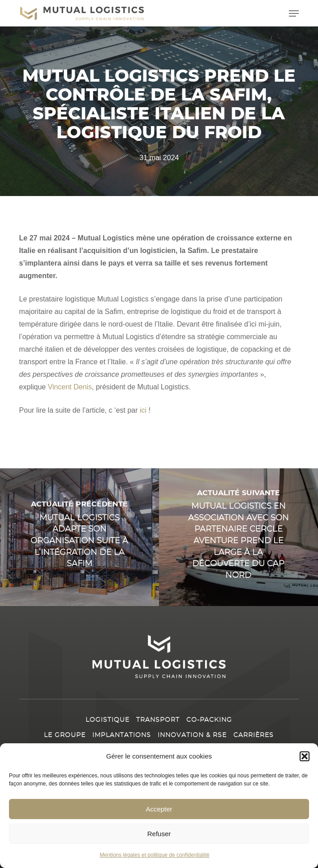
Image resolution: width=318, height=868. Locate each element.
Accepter (159, 809)
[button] (305, 756)
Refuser (159, 834)
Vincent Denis (70, 387)
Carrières (254, 735)
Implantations (122, 735)
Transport (158, 720)
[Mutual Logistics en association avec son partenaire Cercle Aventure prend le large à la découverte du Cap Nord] (238, 537)
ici (143, 410)
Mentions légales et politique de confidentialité (155, 855)
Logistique (107, 720)
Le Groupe (65, 735)
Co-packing (209, 720)
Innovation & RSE (192, 735)
